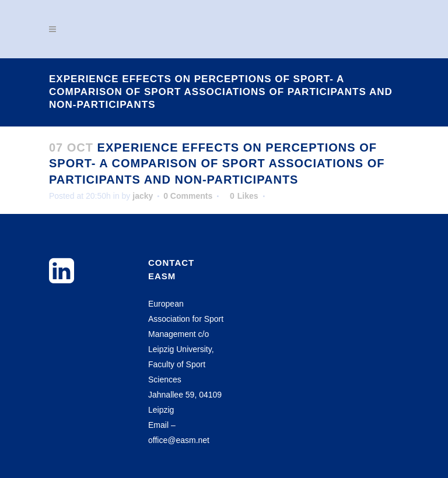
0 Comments (188, 196)
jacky (143, 196)
